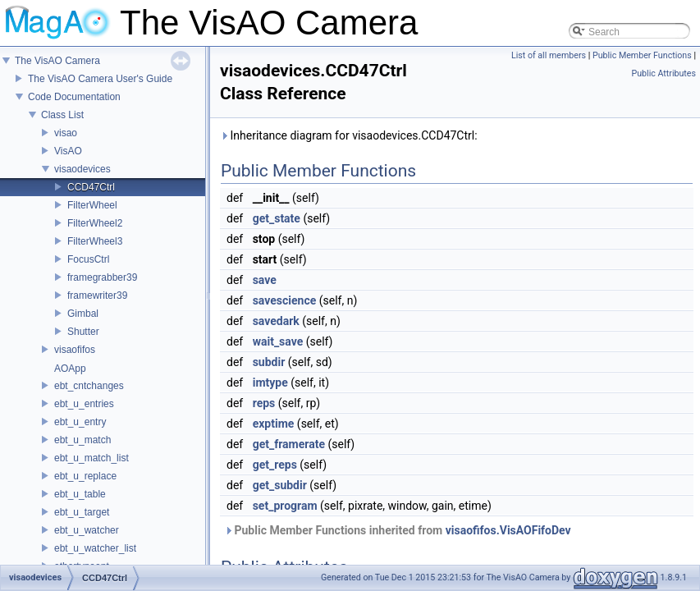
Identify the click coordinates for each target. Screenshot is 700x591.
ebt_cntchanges (89, 386)
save (265, 280)
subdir (269, 362)
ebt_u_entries (84, 404)
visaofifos (75, 350)
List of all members (549, 55)
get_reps (275, 465)
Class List (62, 115)
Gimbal (83, 314)
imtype (270, 383)
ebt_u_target (82, 512)
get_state (277, 218)
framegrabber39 (102, 277)
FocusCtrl (88, 259)
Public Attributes (663, 73)
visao (66, 133)
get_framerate (289, 444)
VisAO (68, 151)
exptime (274, 424)
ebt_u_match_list (92, 458)
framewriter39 (97, 295)
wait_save (278, 341)
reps (264, 403)
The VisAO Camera (57, 61)
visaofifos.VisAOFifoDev (508, 530)
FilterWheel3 (95, 241)
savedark (276, 321)
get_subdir (280, 485)
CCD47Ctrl (91, 187)
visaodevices (82, 169)
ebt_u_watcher (87, 530)
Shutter (83, 332)
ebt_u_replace (85, 476)
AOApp (70, 369)
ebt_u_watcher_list (95, 548)
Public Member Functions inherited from (398, 530)
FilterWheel (92, 205)
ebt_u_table (80, 494)
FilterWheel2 (95, 223)
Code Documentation (74, 97)
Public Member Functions (642, 55)
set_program (285, 506)
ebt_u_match (82, 440)
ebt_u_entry (80, 422)
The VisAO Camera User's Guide (100, 79)
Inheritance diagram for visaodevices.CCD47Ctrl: (349, 135)
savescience (285, 300)
